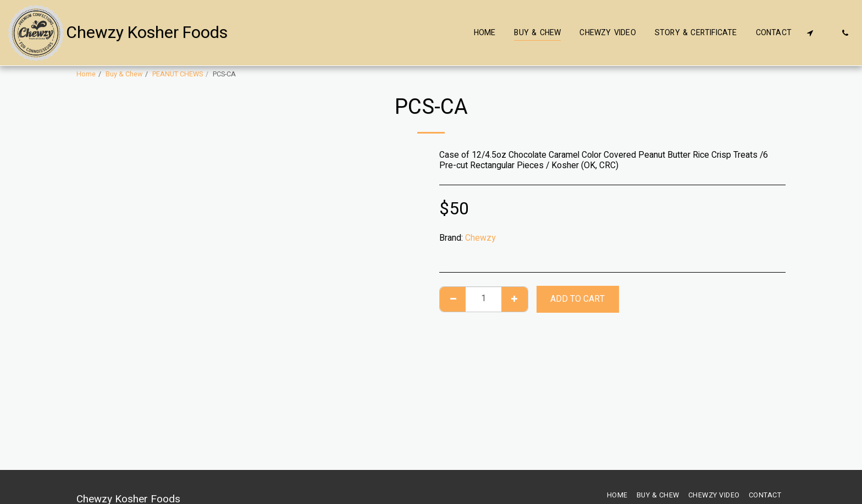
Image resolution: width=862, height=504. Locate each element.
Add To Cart (578, 299)
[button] (810, 33)
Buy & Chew (124, 74)
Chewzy (480, 238)
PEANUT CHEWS (178, 74)
